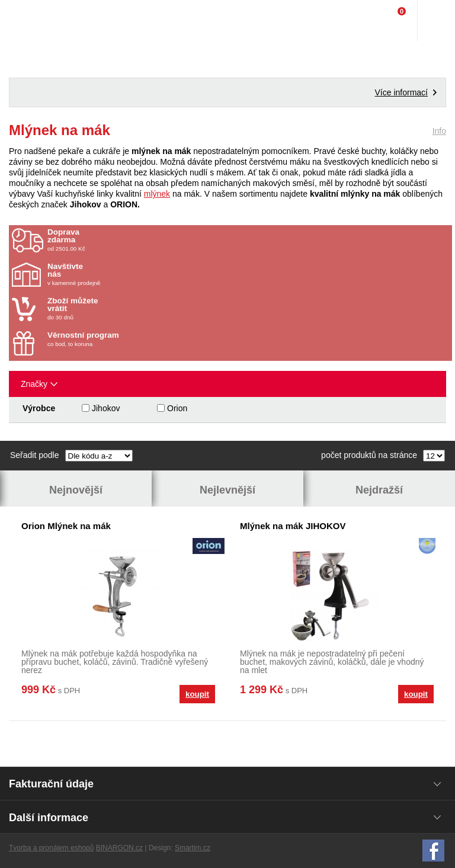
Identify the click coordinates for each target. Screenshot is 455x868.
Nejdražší (379, 490)
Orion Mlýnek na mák (66, 526)
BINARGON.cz (119, 848)
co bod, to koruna (117, 339)
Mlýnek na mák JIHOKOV (293, 526)
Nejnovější (76, 490)
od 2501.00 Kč (248, 240)
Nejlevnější (227, 490)
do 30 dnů (117, 309)
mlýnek (157, 194)
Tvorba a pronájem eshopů (51, 848)
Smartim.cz (193, 848)
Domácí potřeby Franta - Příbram (33, 21)
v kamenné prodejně (117, 274)
